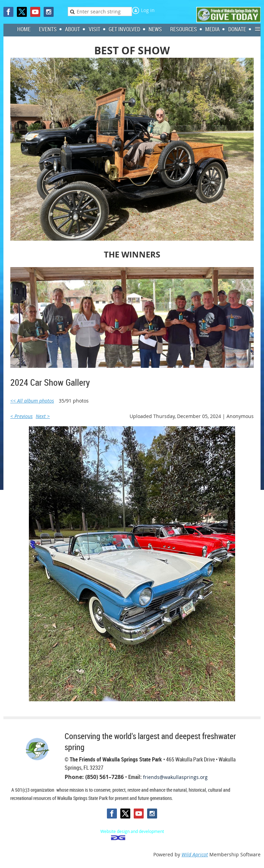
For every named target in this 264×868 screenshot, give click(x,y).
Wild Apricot (195, 854)
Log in (148, 10)
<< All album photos (32, 401)
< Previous (21, 416)
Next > (43, 416)
